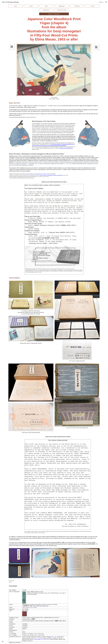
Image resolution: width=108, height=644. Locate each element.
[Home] (16, 6)
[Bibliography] (62, 6)
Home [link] (101, 2)
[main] (54, 29)
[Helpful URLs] (46, 10)
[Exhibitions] (77, 6)
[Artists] (46, 6)
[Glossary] (92, 6)
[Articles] (31, 6)
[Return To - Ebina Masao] (54, 14)
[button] (106, 2)
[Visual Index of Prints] (62, 10)
